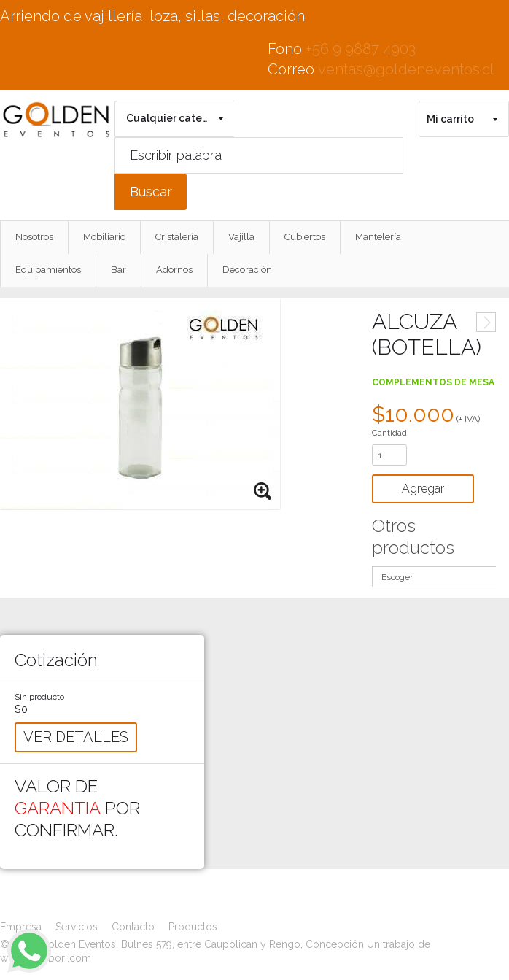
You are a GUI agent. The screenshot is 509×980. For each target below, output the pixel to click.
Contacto (133, 927)
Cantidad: (391, 433)
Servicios (77, 927)
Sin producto (39, 697)
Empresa (21, 927)
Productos (193, 927)
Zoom (263, 492)
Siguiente (486, 322)
